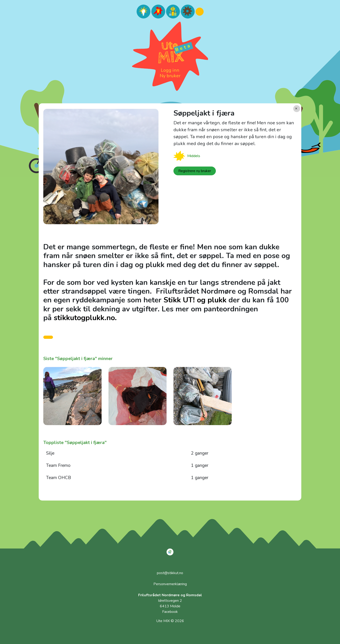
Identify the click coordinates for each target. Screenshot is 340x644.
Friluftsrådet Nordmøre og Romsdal (170, 595)
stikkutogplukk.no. (85, 318)
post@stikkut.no (170, 573)
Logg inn (170, 70)
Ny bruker (170, 76)
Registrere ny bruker (195, 171)
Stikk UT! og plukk (195, 300)
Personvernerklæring (170, 584)
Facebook (170, 612)
